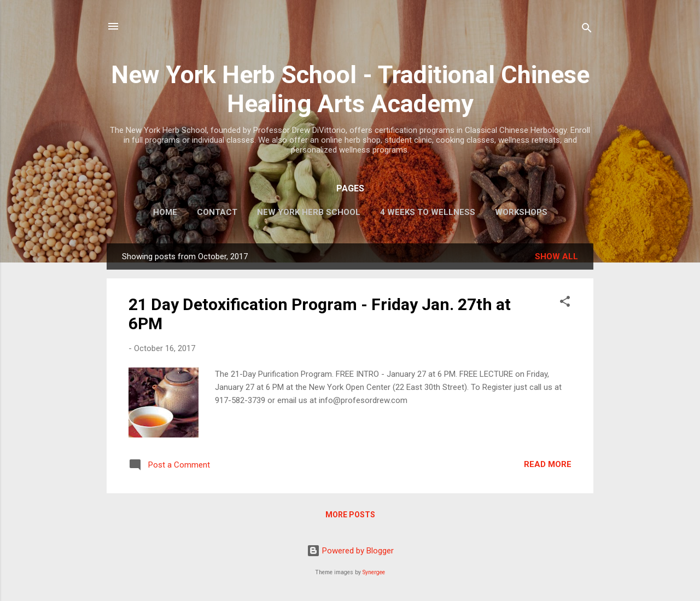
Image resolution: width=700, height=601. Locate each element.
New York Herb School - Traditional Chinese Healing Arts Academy (350, 89)
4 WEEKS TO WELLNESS (428, 212)
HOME (165, 212)
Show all (556, 256)
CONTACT (217, 212)
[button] (565, 303)
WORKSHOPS (521, 212)
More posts (350, 515)
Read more (548, 464)
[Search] (587, 30)
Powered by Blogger (350, 551)
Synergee (374, 572)
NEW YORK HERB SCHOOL (309, 212)
